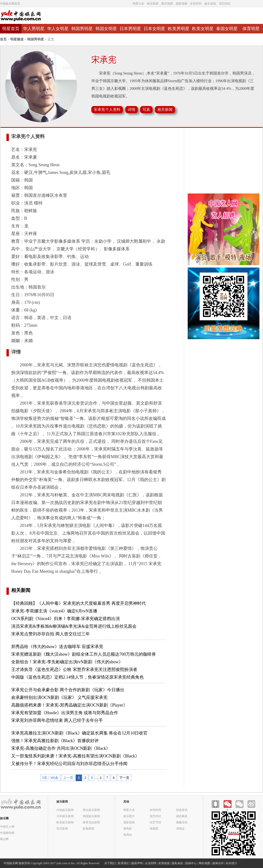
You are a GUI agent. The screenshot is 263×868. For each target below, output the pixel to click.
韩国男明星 (82, 29)
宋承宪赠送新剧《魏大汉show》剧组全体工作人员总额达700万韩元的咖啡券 (84, 654)
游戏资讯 (182, 810)
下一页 (124, 778)
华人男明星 (34, 29)
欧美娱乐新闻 (65, 822)
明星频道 (17, 39)
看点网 (4, 839)
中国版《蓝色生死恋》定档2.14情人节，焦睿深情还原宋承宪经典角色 (77, 677)
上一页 (68, 778)
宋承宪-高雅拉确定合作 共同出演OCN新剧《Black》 (61, 748)
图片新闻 (167, 4)
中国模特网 (7, 833)
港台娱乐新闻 (91, 810)
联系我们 (124, 863)
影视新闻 (88, 828)
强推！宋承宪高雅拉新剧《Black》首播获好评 (55, 741)
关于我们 (110, 863)
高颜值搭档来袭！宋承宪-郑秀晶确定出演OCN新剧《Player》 (69, 705)
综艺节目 (155, 822)
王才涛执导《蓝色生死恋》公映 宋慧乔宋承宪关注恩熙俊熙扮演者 (74, 670)
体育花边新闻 (91, 822)
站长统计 (231, 863)
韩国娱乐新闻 (91, 816)
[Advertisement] (224, 161)
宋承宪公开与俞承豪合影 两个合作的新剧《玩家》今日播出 (68, 690)
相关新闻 (21, 590)
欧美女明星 (203, 29)
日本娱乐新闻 (65, 816)
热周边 (128, 835)
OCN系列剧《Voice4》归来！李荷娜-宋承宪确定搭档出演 (66, 619)
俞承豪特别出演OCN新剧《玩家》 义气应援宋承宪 (59, 697)
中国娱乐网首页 (10, 4)
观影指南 (181, 4)
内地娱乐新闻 (65, 810)
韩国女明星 (106, 29)
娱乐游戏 (210, 4)
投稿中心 (191, 863)
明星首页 (11, 29)
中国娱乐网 (11, 863)
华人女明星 (58, 29)
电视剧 (154, 828)
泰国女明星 (227, 29)
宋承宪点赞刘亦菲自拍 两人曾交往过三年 (51, 634)
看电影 (128, 828)
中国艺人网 (7, 827)
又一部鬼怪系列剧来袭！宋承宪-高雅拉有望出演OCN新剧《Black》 (75, 756)
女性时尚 (196, 4)
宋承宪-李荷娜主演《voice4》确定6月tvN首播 (54, 611)
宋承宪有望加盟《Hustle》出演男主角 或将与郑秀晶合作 (65, 713)
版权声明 (137, 863)
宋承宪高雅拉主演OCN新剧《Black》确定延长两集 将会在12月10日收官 (79, 733)
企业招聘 (151, 863)
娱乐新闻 (153, 4)
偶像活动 (182, 822)
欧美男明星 (179, 29)
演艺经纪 (225, 4)
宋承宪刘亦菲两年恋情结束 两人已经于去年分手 (57, 720)
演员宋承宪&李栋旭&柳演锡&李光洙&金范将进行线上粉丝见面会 (74, 626)
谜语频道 (182, 816)
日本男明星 (130, 29)
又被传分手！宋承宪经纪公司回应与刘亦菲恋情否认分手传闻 (69, 764)
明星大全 (138, 4)
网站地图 (204, 863)
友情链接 (164, 863)
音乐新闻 (62, 828)
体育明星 (251, 29)
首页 (3, 39)
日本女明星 (154, 29)
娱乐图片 (129, 816)
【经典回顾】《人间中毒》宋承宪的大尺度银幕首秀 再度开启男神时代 (79, 603)
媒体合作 (218, 863)
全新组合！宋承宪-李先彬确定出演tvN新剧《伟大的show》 (67, 662)
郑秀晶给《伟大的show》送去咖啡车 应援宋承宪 (57, 647)
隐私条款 (177, 863)
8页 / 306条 (50, 778)
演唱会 (180, 828)
